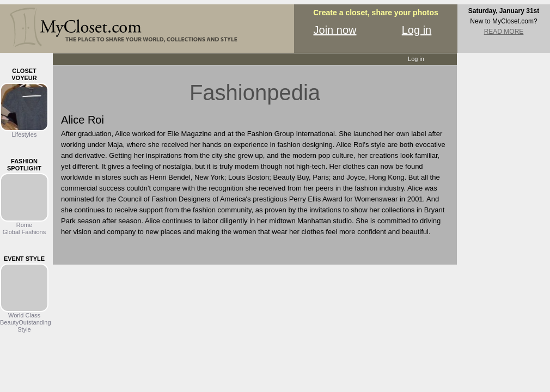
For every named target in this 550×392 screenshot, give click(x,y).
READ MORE (504, 32)
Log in (417, 30)
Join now (335, 30)
